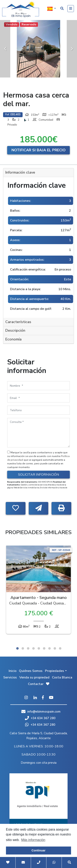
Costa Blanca (62, 677)
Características (18, 322)
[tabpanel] (38, 591)
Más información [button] (33, 840)
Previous (5, 49)
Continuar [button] (39, 850)
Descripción (15, 330)
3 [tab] (28, 648)
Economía (13, 339)
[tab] (38, 173)
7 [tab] (49, 648)
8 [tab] (55, 648)
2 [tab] (23, 648)
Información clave (20, 172)
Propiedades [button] (55, 671)
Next (72, 49)
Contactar (36, 684)
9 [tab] (60, 648)
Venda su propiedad (34, 677)
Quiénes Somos (31, 671)
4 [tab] (33, 648)
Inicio (13, 671)
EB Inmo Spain (21, 9)
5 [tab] (39, 648)
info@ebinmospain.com (44, 712)
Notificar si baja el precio (38, 150)
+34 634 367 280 (40, 718)
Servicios (10, 677)
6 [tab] (44, 648)
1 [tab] (17, 648)
